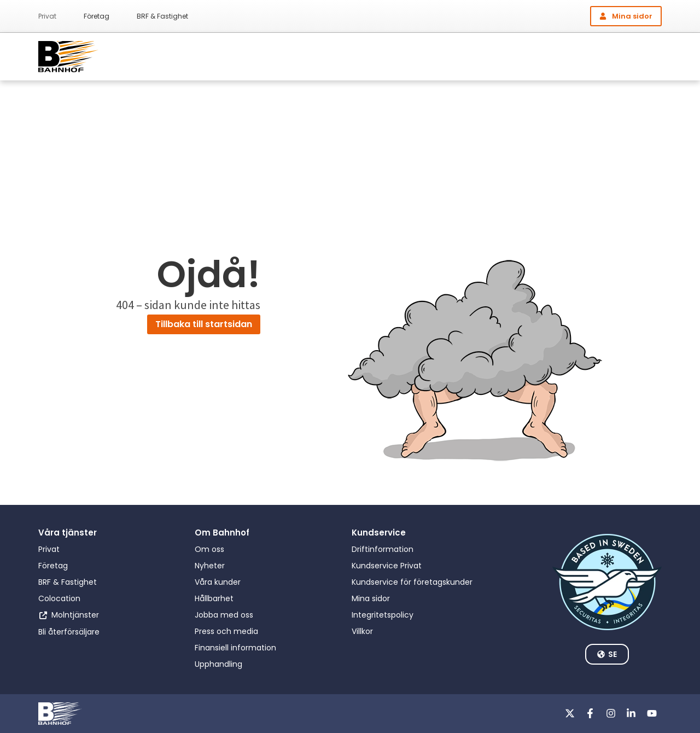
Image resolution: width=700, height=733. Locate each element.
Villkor (362, 631)
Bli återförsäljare (69, 632)
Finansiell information (235, 648)
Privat (47, 16)
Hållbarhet (214, 598)
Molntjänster (75, 615)
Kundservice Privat (387, 566)
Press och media (226, 631)
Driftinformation (383, 549)
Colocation (59, 598)
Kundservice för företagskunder (412, 582)
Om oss (209, 549)
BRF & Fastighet (162, 16)
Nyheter (210, 566)
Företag (97, 16)
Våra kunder (218, 582)
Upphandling (218, 664)
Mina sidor (371, 598)
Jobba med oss (224, 615)
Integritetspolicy (383, 615)
